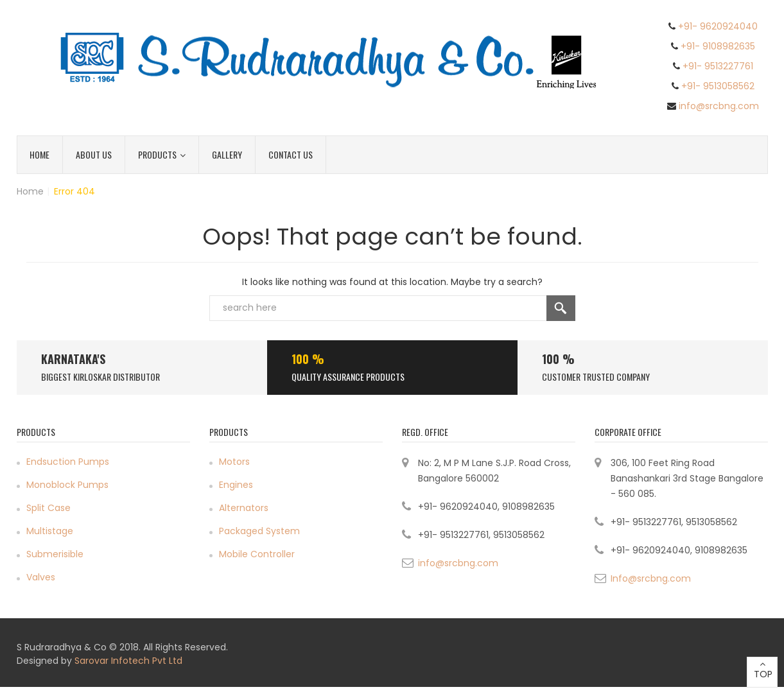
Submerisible (55, 554)
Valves (41, 577)
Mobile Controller (257, 554)
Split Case (48, 508)
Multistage (50, 531)
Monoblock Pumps (67, 485)
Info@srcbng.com (651, 578)
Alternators (244, 508)
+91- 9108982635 (718, 46)
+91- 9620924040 (718, 26)
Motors (234, 462)
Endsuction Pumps (68, 462)
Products (162, 154)
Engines (236, 485)
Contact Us (291, 154)
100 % (308, 359)
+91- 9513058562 (718, 86)
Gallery (227, 154)
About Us (94, 154)
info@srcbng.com (719, 106)
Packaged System (259, 531)
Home (39, 154)
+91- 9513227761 (718, 66)
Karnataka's (73, 359)
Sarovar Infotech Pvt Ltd (128, 661)
